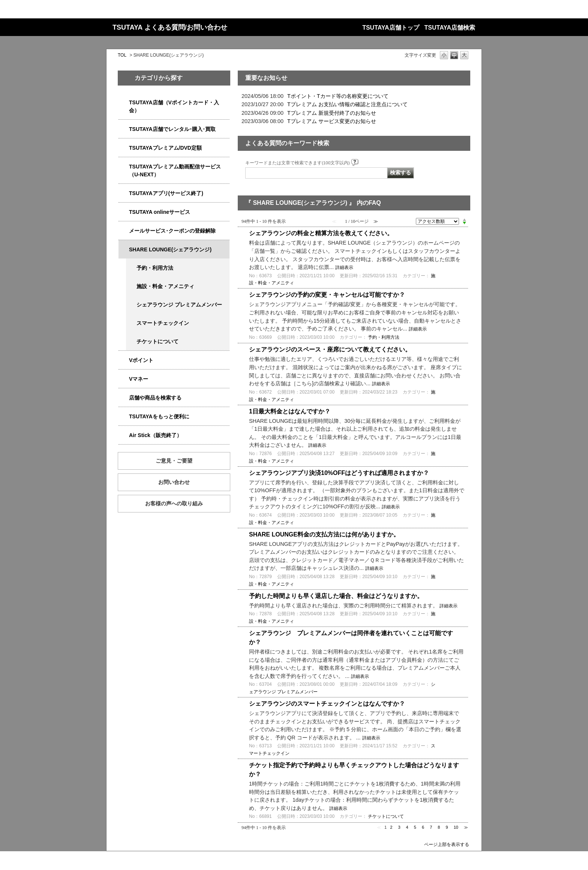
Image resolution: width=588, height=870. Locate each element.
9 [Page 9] (447, 827)
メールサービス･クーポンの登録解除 (172, 231)
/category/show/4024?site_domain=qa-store (124, 417)
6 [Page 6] (423, 827)
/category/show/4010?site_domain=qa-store (124, 212)
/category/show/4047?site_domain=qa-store (124, 103)
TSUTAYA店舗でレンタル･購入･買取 (172, 129)
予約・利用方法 (155, 268)
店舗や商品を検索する (155, 398)
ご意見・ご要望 (174, 461)
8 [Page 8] (439, 827)
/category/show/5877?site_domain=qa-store (124, 250)
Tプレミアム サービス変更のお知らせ (332, 121)
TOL (122, 55)
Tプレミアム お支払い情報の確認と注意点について (347, 104)
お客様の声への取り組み (174, 503)
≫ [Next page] (466, 827)
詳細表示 (344, 267)
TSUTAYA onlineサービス (160, 212)
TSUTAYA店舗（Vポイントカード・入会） (174, 106)
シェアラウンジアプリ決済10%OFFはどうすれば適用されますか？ (339, 473)
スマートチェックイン (163, 323)
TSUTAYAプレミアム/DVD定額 (165, 148)
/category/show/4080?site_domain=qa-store (124, 231)
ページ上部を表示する (447, 844)
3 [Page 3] (399, 827)
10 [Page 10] (456, 827)
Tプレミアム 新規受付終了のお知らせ (332, 113)
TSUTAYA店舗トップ (391, 28)
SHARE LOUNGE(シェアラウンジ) (170, 249)
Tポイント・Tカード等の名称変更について (338, 96)
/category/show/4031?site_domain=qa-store (124, 148)
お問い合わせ (174, 482)
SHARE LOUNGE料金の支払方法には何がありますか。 (324, 534)
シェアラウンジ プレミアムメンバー (179, 305)
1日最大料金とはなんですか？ (290, 411)
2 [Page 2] (391, 827)
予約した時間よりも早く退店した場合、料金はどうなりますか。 (336, 596)
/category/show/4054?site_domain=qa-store (124, 129)
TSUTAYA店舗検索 (450, 28)
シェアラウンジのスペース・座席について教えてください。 (330, 349)
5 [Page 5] (415, 827)
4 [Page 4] (407, 827)
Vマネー (139, 379)
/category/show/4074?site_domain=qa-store (124, 360)
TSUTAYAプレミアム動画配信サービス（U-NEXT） (175, 171)
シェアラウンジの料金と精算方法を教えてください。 (321, 233)
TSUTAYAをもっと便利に (159, 416)
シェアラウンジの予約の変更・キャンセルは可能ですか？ (327, 295)
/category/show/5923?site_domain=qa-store (124, 167)
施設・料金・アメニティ (165, 286)
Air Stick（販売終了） (155, 435)
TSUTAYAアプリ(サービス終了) (166, 193)
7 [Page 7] (431, 827)
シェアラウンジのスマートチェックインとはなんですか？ (327, 704)
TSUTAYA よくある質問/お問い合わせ (170, 27)
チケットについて (157, 341)
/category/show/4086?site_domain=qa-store (124, 398)
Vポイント (141, 360)
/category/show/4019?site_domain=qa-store (124, 193)
